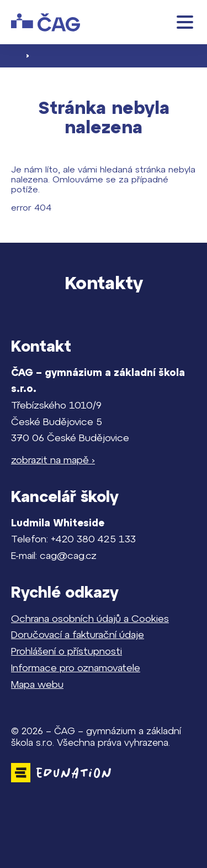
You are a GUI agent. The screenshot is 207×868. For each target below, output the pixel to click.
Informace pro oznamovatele (76, 668)
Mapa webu (37, 684)
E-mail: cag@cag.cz (54, 555)
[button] (185, 22)
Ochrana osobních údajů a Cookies (90, 618)
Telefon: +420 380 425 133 (73, 539)
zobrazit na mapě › (53, 460)
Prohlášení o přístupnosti (67, 651)
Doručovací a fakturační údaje (78, 634)
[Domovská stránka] (46, 22)
